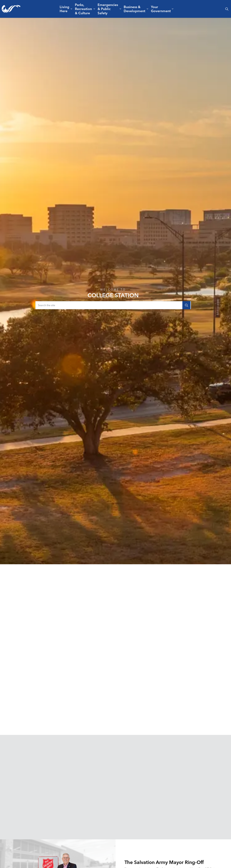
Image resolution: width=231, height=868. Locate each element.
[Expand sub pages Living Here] (71, 9)
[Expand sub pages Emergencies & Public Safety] (120, 9)
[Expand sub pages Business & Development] (147, 9)
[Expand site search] (227, 9)
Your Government (161, 9)
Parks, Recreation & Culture (83, 9)
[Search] (186, 305)
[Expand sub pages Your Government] (173, 9)
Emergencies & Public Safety (108, 9)
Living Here (64, 9)
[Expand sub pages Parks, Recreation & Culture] (94, 9)
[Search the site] (113, 305)
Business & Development (134, 9)
